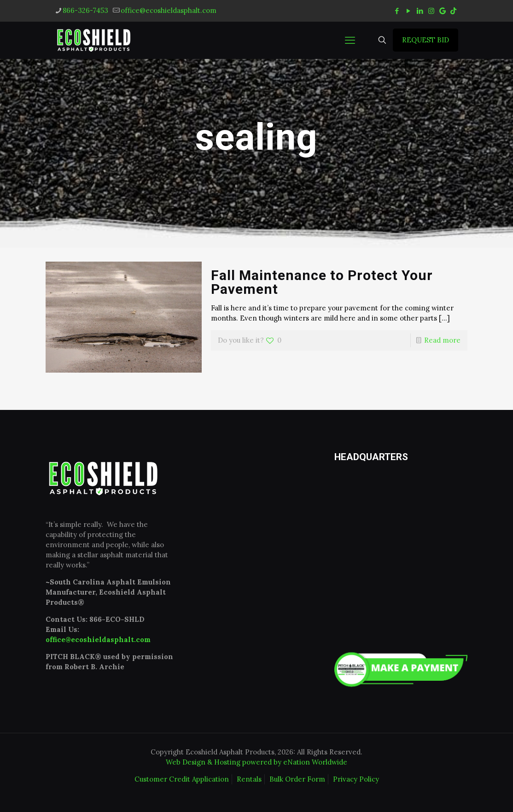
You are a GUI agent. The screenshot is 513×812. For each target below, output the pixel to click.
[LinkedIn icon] (420, 11)
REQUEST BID (426, 40)
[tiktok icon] (453, 11)
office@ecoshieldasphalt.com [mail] (169, 10)
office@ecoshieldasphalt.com (98, 640)
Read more (442, 340)
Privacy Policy (356, 779)
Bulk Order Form (297, 779)
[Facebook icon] (397, 11)
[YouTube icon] (408, 11)
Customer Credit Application (182, 779)
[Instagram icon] (431, 11)
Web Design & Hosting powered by (224, 762)
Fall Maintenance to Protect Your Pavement (322, 282)
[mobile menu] (350, 40)
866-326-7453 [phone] (85, 10)
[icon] (443, 11)
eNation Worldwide (315, 762)
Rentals (249, 779)
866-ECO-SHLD (117, 619)
